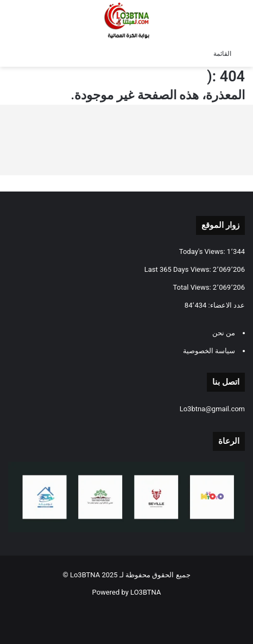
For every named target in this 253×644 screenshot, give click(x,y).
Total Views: (192, 287)
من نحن (224, 333)
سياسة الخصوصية (209, 351)
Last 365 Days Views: (179, 269)
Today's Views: (203, 251)
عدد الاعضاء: (226, 305)
